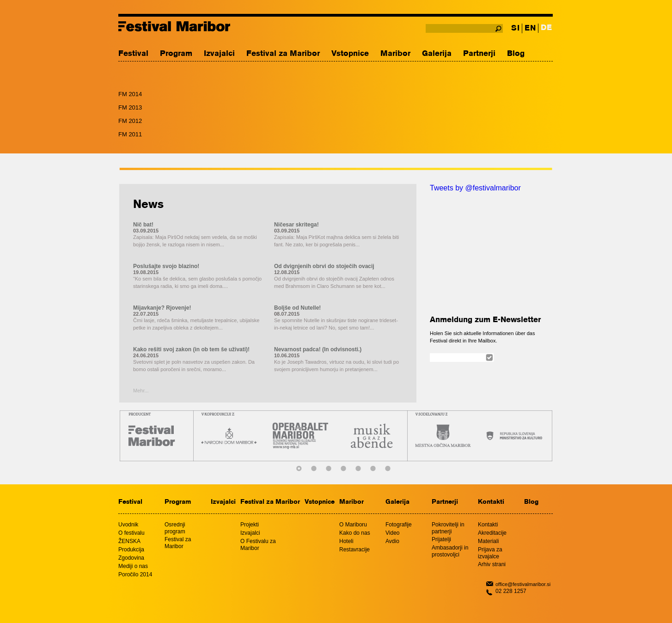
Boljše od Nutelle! (297, 308)
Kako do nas (355, 533)
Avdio (392, 541)
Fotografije (399, 525)
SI (515, 28)
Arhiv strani (492, 564)
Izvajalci (219, 54)
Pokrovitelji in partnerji (448, 528)
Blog (516, 54)
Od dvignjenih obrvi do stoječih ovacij (324, 266)
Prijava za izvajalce (490, 553)
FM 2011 (130, 134)
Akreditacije (492, 533)
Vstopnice (350, 54)
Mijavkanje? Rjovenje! (162, 308)
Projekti (250, 525)
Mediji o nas (133, 566)
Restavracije (354, 550)
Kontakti (491, 502)
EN (530, 28)
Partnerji (479, 54)
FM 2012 (130, 121)
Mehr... (141, 391)
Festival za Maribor (283, 54)
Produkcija (131, 550)
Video (392, 533)
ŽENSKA (129, 541)
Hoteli (346, 541)
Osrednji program (175, 528)
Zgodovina (131, 558)
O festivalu (131, 533)
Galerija (437, 54)
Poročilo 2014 (135, 574)
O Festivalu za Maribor (258, 545)
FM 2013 (130, 107)
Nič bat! (143, 225)
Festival (133, 54)
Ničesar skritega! (296, 225)
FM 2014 (130, 94)
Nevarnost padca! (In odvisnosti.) (318, 349)
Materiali (488, 541)
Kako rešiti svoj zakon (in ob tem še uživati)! (191, 349)
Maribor (395, 54)
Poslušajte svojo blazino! (166, 266)
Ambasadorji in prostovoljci (450, 551)
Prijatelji (441, 539)
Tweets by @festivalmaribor (475, 188)
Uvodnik (128, 525)
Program (176, 54)
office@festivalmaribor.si (523, 584)
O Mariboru (353, 525)
